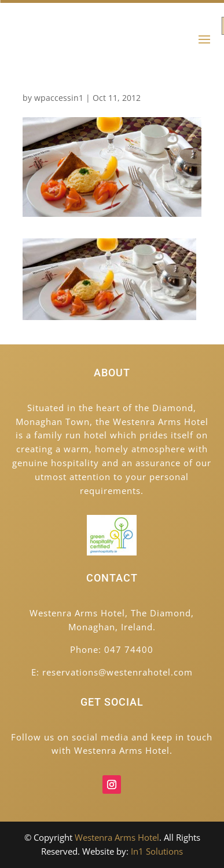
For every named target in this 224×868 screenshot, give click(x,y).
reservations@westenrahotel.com (117, 672)
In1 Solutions (157, 851)
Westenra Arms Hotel (117, 837)
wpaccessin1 (59, 98)
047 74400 (129, 649)
